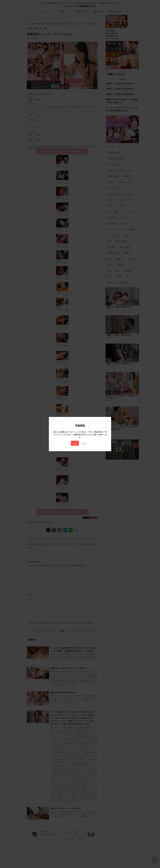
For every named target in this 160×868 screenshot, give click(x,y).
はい (75, 443)
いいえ (84, 443)
